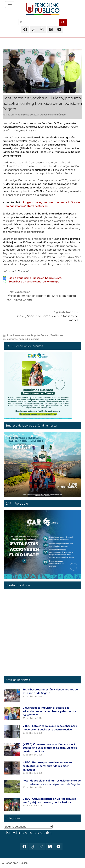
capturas (12, 339)
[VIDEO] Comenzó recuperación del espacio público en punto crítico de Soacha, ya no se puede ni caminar (50, 748)
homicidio (24, 339)
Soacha (45, 335)
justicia (35, 339)
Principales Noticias (19, 335)
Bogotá (35, 335)
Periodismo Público (54, 115)
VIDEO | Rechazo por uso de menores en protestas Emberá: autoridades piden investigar (47, 766)
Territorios (57, 335)
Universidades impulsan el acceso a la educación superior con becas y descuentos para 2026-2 (50, 711)
